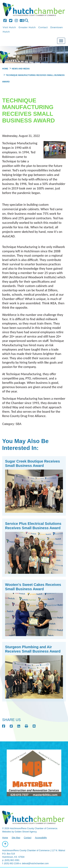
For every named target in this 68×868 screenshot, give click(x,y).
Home (5, 838)
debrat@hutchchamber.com (35, 863)
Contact (43, 27)
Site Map (16, 838)
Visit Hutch (9, 27)
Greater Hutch (27, 27)
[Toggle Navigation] (61, 41)
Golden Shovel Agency (25, 832)
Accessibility (41, 838)
